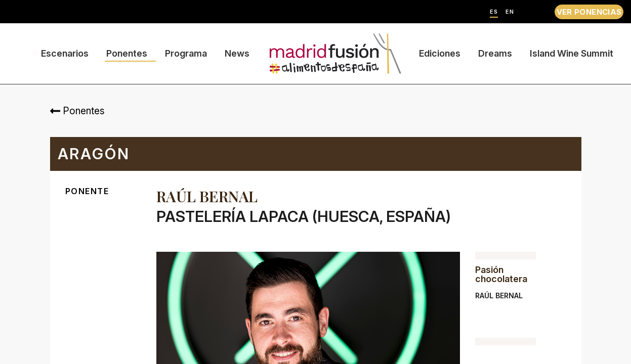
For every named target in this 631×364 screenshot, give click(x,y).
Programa (186, 53)
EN (510, 12)
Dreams (495, 53)
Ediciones (440, 53)
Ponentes (127, 53)
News (237, 53)
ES (494, 12)
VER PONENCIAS (589, 12)
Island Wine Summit (572, 53)
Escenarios (65, 53)
